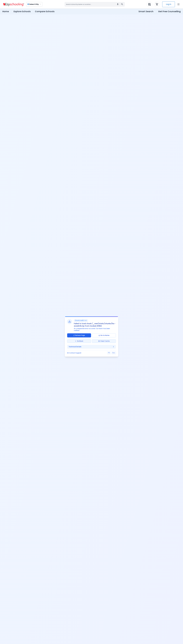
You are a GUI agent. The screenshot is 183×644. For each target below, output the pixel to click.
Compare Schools (45, 11)
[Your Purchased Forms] (149, 4)
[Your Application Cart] (157, 4)
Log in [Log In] (169, 4)
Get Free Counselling (169, 11)
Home (6, 11)
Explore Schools (22, 11)
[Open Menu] (178, 4)
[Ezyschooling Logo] (13, 4)
